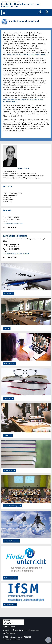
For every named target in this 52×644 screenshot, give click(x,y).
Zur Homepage (9, 605)
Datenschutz (9, 633)
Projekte (6, 435)
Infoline (7, 630)
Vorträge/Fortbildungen (11, 506)
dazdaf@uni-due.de (12, 640)
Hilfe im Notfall (20, 630)
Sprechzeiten (8, 363)
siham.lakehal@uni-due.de (14, 224)
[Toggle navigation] (4, 13)
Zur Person (7, 293)
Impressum (34, 630)
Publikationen (8, 470)
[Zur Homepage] (26, 2)
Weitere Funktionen (10, 541)
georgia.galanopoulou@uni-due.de (17, 253)
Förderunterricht (9, 578)
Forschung (7, 398)
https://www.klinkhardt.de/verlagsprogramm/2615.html (26, 55)
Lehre (6, 328)
